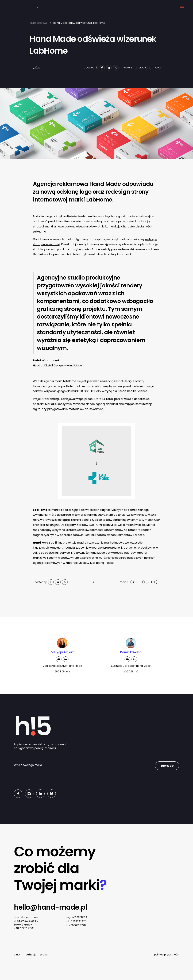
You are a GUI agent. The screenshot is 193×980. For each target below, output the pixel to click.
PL (168, 6)
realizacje (30, 955)
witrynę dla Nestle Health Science (125, 391)
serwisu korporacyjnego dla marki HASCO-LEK (64, 391)
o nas (17, 955)
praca (44, 955)
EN (173, 6)
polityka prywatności (167, 955)
